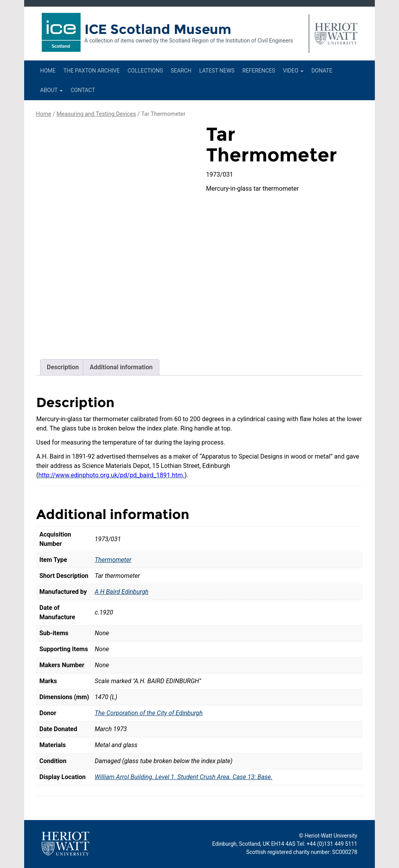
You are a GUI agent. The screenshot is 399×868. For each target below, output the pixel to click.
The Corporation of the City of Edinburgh (149, 713)
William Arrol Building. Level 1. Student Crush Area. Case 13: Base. (184, 777)
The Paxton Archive (92, 71)
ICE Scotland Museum (158, 29)
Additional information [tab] (121, 367)
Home (48, 71)
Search (181, 71)
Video (293, 71)
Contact (83, 90)
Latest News (217, 71)
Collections (145, 71)
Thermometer (113, 560)
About (51, 90)
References (259, 71)
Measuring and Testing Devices (96, 114)
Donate (322, 71)
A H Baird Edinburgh (122, 592)
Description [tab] (63, 367)
